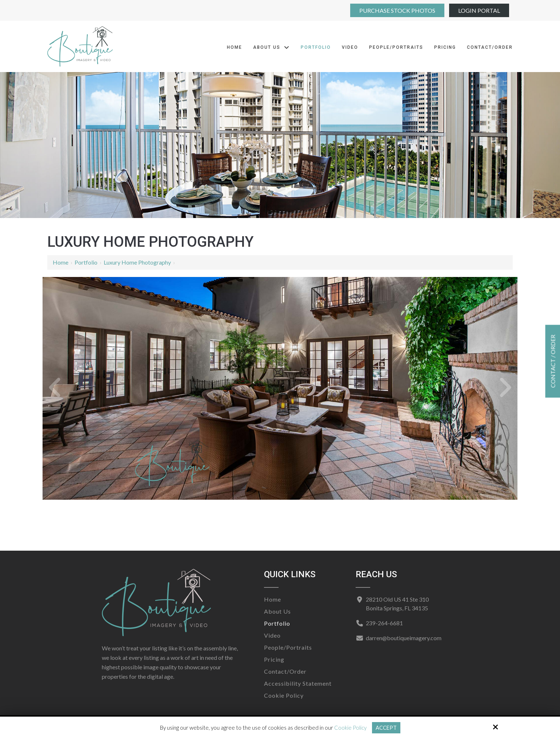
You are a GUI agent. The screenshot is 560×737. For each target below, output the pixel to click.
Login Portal (479, 10)
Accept (386, 728)
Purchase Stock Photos (397, 10)
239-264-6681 (384, 623)
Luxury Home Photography (137, 262)
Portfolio (86, 262)
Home (61, 262)
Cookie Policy (350, 728)
